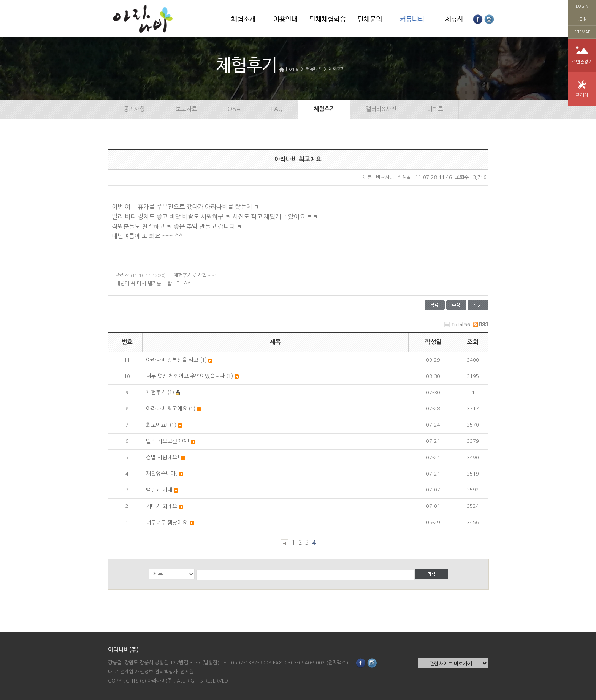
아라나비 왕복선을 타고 (172, 360)
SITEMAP (582, 32)
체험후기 (337, 69)
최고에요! (157, 425)
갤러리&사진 (381, 109)
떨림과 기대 (159, 490)
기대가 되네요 (162, 506)
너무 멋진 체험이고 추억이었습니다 (185, 376)
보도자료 (186, 109)
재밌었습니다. (162, 474)
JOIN (582, 19)
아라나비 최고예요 (166, 409)
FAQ (277, 109)
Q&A (234, 109)
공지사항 (134, 109)
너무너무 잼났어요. (167, 523)
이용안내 (285, 19)
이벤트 (435, 109)
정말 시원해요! (163, 457)
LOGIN (582, 6)
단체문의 (370, 19)
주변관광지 (582, 62)
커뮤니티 (412, 19)
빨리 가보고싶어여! (168, 441)
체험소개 (243, 19)
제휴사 (454, 19)
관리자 (582, 95)
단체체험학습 (328, 19)
